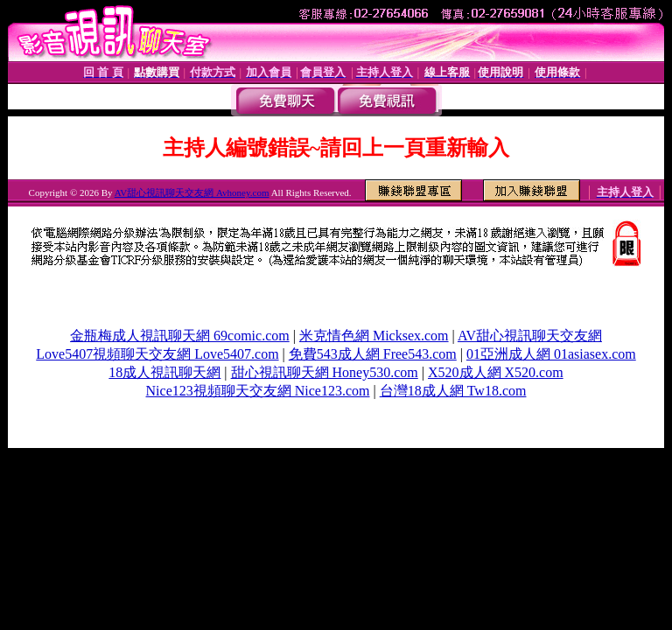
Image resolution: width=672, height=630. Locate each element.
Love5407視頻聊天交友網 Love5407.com (157, 354)
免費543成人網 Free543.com (373, 354)
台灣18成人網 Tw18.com (453, 391)
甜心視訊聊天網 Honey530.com (325, 372)
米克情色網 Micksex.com (374, 336)
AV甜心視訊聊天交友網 (530, 336)
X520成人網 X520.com (496, 372)
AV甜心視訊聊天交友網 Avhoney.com (192, 192)
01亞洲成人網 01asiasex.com (551, 354)
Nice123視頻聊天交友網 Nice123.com (258, 391)
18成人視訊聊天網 (164, 372)
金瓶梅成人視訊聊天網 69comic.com (180, 336)
